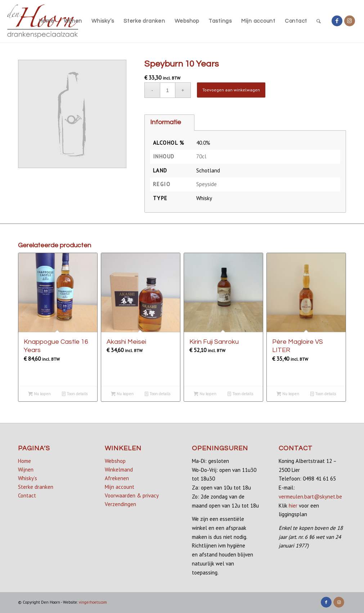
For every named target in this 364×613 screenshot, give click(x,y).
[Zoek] (319, 21)
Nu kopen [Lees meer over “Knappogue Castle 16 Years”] (39, 394)
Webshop (115, 461)
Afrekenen (117, 478)
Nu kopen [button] (122, 394)
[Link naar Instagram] (350, 21)
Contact (27, 495)
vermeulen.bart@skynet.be (310, 497)
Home (24, 461)
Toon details (75, 394)
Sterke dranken (36, 487)
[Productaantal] (168, 90)
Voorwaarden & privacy (132, 495)
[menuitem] (47, 21)
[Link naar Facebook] (337, 21)
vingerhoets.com (93, 602)
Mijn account (120, 487)
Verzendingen (120, 504)
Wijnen (26, 470)
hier (293, 506)
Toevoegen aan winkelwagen (231, 90)
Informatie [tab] (166, 122)
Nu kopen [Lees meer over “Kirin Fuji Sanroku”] (205, 394)
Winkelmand (119, 470)
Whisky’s (28, 478)
